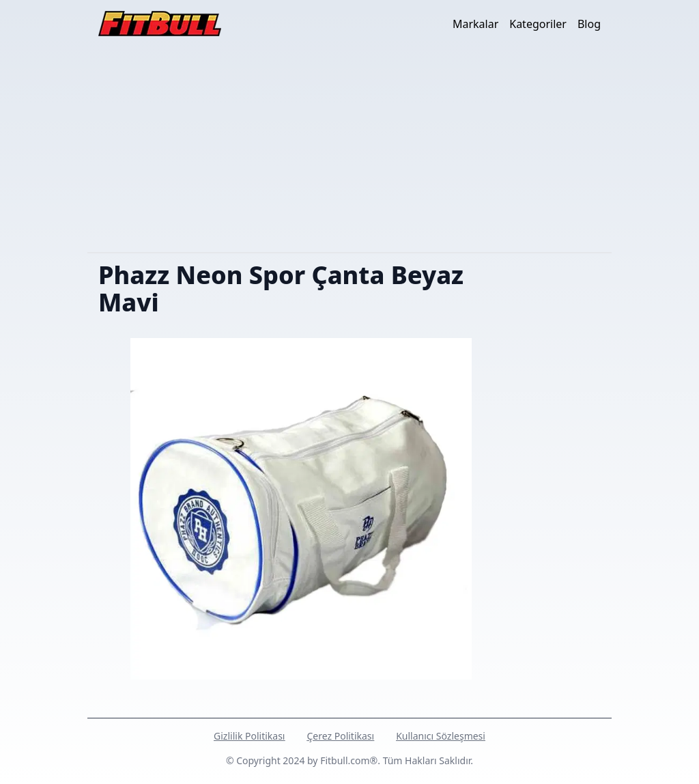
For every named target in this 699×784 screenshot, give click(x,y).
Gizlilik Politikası (249, 736)
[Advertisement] (349, 150)
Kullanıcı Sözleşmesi (441, 736)
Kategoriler (538, 24)
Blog (589, 24)
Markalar (475, 24)
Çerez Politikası (340, 736)
